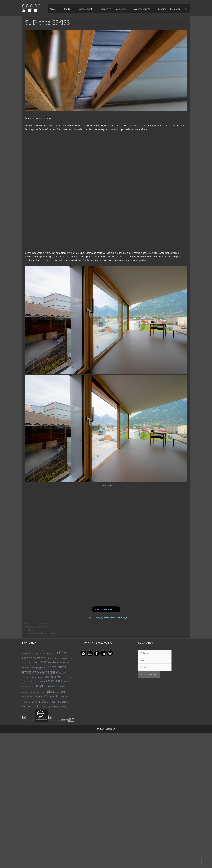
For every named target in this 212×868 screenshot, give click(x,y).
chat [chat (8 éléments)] (54, 789)
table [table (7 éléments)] (39, 837)
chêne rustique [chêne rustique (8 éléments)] (53, 793)
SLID (44, 759)
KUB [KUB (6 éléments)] (61, 808)
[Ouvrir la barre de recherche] (186, 9)
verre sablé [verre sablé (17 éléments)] (30, 842)
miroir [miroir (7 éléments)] (45, 816)
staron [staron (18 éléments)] (31, 837)
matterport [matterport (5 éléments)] (66, 813)
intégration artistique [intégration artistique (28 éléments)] (40, 807)
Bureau (32, 765)
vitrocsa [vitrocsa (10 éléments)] (64, 842)
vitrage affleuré (42, 762)
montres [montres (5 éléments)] (66, 816)
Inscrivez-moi (149, 810)
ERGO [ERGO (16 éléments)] (43, 798)
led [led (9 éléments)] (35, 812)
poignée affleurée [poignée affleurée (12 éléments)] (43, 832)
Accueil (56, 9)
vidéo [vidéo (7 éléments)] (41, 842)
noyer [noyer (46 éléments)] (40, 821)
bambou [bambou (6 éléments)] (38, 789)
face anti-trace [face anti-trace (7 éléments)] (29, 803)
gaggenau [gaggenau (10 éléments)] (41, 803)
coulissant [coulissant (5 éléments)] (29, 798)
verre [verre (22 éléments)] (65, 837)
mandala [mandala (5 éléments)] (40, 813)
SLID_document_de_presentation (100, 753)
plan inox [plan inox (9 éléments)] (27, 827)
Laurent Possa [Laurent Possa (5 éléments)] (27, 813)
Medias (71, 9)
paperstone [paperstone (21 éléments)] (56, 821)
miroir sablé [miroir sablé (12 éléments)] (55, 816)
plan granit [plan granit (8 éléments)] (27, 832)
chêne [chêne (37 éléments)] (63, 788)
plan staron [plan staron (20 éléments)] (56, 827)
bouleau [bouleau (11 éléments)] (47, 789)
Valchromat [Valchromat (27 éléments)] (51, 837)
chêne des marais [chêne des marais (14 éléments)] (34, 793)
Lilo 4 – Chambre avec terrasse (43, 768)
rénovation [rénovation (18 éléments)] (62, 832)
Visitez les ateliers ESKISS (106, 745)
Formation (175, 9)
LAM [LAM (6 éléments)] (65, 808)
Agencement (88, 9)
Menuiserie (124, 9)
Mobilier (106, 9)
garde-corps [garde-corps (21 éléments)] (57, 802)
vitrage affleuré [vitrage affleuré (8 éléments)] (52, 842)
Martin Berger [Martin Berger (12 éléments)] (53, 812)
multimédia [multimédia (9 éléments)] (28, 822)
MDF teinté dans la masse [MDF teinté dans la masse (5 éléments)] (32, 816)
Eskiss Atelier (35, 759)
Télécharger (122, 753)
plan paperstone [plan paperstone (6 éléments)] (40, 827)
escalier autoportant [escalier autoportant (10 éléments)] (59, 798)
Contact (162, 9)
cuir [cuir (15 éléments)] (36, 798)
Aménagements (145, 9)
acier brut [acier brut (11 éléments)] (28, 789)
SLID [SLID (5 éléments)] (24, 838)
